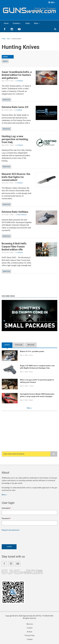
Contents (16, 23)
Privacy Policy (30, 636)
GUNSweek (20, 81)
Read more (6, 100)
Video (28, 23)
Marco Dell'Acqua (22, 215)
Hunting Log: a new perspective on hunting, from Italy (15, 139)
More (36, 23)
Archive (31, 345)
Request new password (10, 530)
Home (6, 23)
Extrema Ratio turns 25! (15, 107)
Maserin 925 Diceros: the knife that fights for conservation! (16, 177)
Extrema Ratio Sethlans (15, 212)
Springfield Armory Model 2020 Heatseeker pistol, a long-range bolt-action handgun (38, 395)
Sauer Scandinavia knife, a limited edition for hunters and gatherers (17, 75)
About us (30, 624)
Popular (19, 345)
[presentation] (19, 537)
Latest (7, 345)
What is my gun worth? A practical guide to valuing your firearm (37, 381)
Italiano (5, 61)
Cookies (30, 640)
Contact (30, 628)
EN (52, 2)
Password (6, 519)
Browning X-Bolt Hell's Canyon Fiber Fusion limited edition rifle (14, 247)
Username (6, 508)
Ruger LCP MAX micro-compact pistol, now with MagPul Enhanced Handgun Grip (38, 367)
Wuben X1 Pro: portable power (32, 351)
